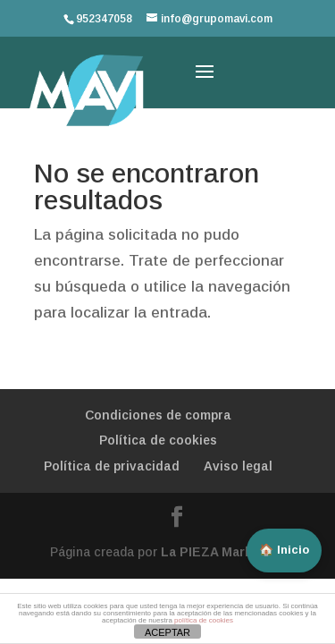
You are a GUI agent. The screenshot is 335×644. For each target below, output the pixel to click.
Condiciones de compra (158, 415)
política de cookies (204, 620)
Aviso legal (238, 466)
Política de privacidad (112, 466)
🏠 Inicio (284, 550)
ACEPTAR (167, 632)
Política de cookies (158, 440)
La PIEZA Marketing (223, 552)
